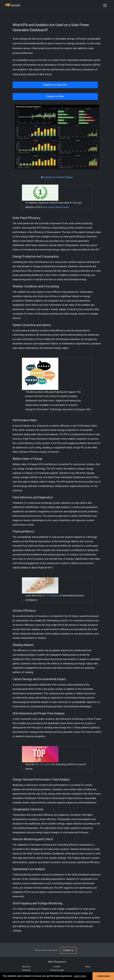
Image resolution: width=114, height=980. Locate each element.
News (88, 967)
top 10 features (50, 596)
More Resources (57, 962)
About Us (26, 967)
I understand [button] (103, 976)
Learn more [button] (80, 976)
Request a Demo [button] (55, 96)
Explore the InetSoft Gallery (57, 177)
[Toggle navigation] (105, 5)
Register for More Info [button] (55, 85)
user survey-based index (56, 207)
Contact (57, 967)
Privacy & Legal (57, 970)
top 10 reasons (43, 764)
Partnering (26, 970)
